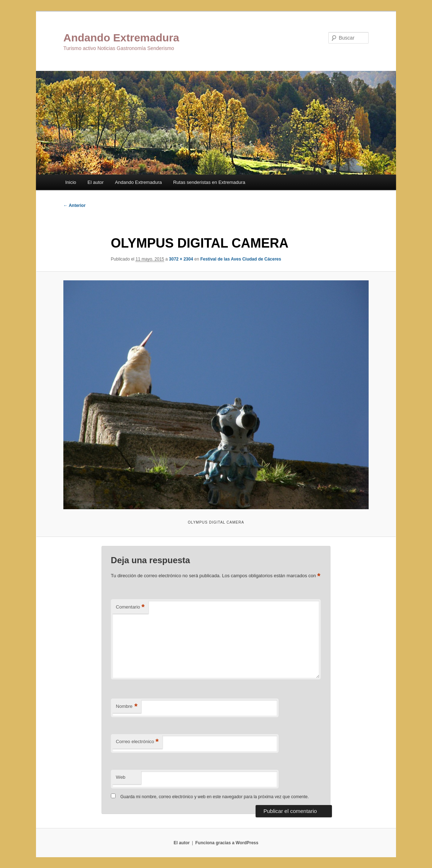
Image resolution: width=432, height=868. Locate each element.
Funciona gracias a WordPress (227, 843)
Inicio (71, 182)
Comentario (130, 607)
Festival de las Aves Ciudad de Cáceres (241, 259)
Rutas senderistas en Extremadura (209, 182)
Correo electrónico (137, 742)
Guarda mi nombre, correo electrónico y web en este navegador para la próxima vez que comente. (215, 797)
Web (121, 777)
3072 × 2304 (181, 259)
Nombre (127, 707)
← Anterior (75, 205)
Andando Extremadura (121, 38)
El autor (96, 182)
